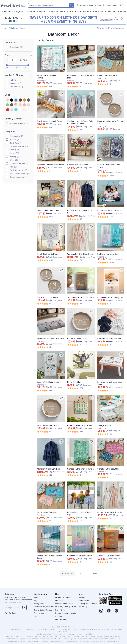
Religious (19, 12)
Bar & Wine (16, 143)
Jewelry (15, 157)
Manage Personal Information (66, 613)
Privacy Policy (39, 604)
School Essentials (19, 177)
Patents (37, 616)
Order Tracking (84, 601)
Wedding (64, 12)
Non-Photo (16, 87)
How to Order (60, 610)
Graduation (30, 12)
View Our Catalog (11, 613)
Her (77, 12)
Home (96, 12)
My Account (83, 597)
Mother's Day (7, 12)
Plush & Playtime (18, 170)
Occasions (42, 12)
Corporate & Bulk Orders (64, 604)
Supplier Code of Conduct (43, 610)
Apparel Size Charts (62, 597)
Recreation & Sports (20, 174)
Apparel (15, 140)
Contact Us (59, 601)
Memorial (53, 12)
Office (14, 160)
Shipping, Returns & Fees (88, 604)
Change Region (61, 619)
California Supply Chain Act (44, 607)
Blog (35, 601)
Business (122, 12)
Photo (103, 12)
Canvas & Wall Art (19, 146)
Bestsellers (16, 47)
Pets (13, 167)
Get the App (83, 607)
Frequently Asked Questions (66, 607)
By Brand (112, 12)
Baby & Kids (86, 12)
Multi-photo (16, 83)
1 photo (14, 80)
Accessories (16, 136)
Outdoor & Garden (19, 163)
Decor (14, 150)
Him (71, 12)
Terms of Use (39, 613)
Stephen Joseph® (19, 123)
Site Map (58, 616)
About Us (37, 597)
